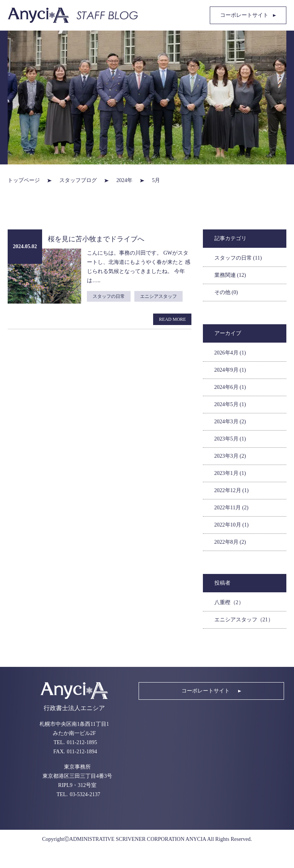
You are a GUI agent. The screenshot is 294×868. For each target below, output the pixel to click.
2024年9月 (230, 370)
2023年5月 (230, 439)
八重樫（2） (229, 602)
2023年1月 (230, 473)
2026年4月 (230, 353)
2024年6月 (230, 387)
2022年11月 (231, 508)
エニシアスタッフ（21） (244, 620)
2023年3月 (230, 456)
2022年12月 (232, 490)
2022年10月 (232, 525)
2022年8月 (230, 542)
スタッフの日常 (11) (238, 258)
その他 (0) (226, 292)
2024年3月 (230, 422)
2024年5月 (230, 404)
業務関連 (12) (230, 275)
